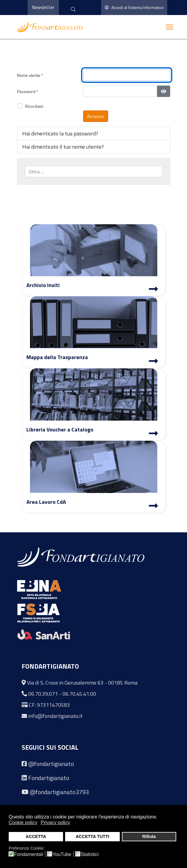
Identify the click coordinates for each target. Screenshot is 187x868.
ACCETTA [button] (36, 836)
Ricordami (34, 106)
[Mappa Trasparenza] (153, 362)
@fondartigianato (51, 764)
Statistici (90, 854)
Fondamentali (29, 854)
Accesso (96, 116)
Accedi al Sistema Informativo (134, 7)
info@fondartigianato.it (55, 716)
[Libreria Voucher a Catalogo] (153, 434)
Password (28, 91)
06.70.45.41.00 (79, 694)
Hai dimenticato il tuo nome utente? (63, 147)
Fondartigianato (49, 778)
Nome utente (30, 75)
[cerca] (73, 10)
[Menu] (169, 27)
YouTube (62, 854)
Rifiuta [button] (149, 836)
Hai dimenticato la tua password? (60, 133)
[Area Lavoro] (153, 507)
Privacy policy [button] (56, 823)
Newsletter (43, 7)
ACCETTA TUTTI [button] (92, 836)
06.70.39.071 (43, 694)
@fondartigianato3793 (59, 792)
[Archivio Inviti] (153, 290)
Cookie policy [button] (23, 823)
